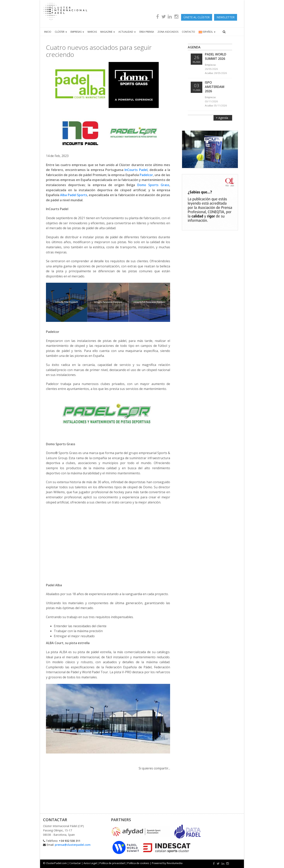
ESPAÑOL (207, 32)
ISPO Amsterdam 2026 (215, 87)
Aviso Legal (90, 863)
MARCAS (92, 32)
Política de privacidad (112, 863)
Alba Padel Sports (74, 195)
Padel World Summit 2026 (216, 56)
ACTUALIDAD (127, 32)
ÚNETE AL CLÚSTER (197, 17)
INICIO (48, 32)
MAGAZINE (108, 32)
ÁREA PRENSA (147, 32)
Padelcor (146, 175)
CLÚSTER (61, 32)
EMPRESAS (77, 32)
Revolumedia (175, 863)
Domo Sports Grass (153, 185)
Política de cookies (138, 863)
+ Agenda (222, 118)
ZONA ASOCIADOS (168, 32)
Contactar (75, 863)
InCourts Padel (136, 170)
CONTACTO (188, 32)
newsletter (226, 17)
